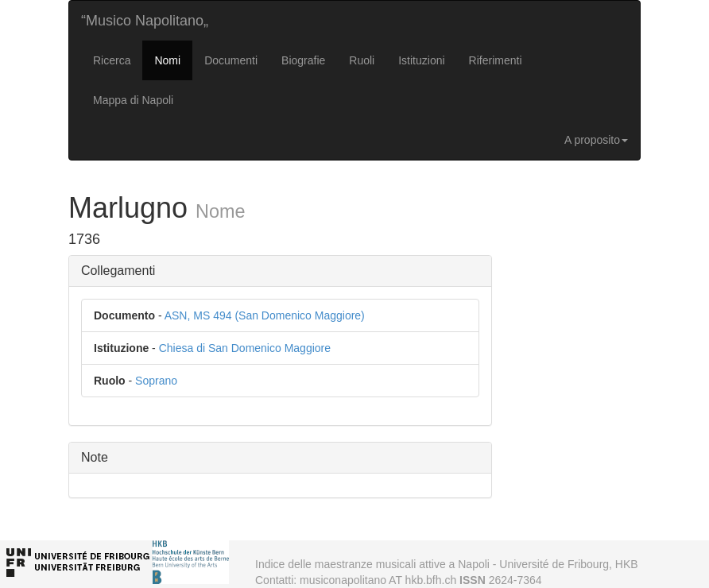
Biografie (303, 60)
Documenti (231, 60)
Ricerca (112, 60)
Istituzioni (421, 60)
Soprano (156, 381)
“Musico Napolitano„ (145, 21)
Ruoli (362, 60)
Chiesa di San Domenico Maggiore (245, 348)
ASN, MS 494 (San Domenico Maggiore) (265, 315)
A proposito (596, 140)
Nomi (167, 60)
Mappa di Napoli (133, 100)
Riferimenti (496, 60)
